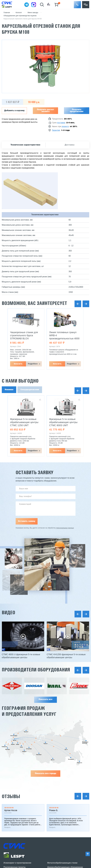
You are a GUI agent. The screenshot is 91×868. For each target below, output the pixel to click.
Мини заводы (33, 13)
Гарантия (56, 130)
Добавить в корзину (14, 111)
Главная (7, 13)
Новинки (9, 390)
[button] (77, 5)
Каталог (19, 13)
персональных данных (65, 528)
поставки (61, 123)
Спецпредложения (30, 390)
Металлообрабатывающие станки (62, 863)
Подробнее (33, 364)
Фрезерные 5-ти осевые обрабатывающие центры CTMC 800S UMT (63, 422)
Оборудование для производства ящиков (20, 16)
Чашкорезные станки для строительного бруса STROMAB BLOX (24, 335)
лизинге (65, 127)
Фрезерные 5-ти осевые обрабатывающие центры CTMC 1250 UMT (24, 422)
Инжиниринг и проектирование (17, 863)
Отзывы (11, 796)
